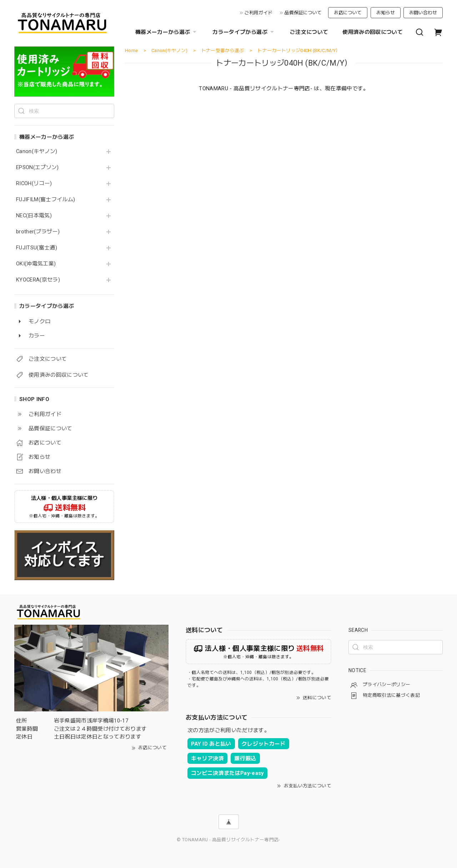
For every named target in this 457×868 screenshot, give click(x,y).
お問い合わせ (423, 13)
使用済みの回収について (373, 32)
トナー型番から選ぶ (223, 50)
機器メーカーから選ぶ (167, 32)
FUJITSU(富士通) (37, 248)
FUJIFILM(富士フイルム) (46, 200)
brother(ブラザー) (38, 232)
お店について (348, 13)
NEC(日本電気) (34, 216)
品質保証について (303, 13)
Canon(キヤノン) (37, 151)
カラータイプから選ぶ (244, 32)
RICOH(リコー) (34, 184)
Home (131, 50)
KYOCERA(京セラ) (38, 280)
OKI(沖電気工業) (36, 264)
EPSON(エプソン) (37, 167)
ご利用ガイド (258, 13)
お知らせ (386, 13)
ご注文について (309, 32)
